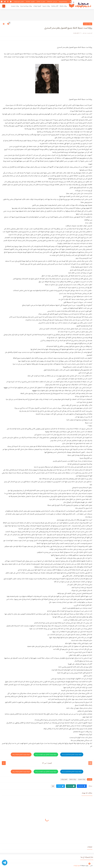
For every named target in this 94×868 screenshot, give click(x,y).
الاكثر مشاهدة (55, 6)
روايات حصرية (46, 6)
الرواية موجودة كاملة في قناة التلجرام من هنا (72, 755)
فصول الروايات (37, 6)
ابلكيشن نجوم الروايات (19, 2)
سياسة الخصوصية (63, 2)
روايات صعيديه (15, 6)
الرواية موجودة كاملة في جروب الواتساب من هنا (46, 755)
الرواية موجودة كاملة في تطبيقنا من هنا (21, 755)
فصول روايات (64, 779)
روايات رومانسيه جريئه (26, 6)
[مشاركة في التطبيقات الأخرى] (53, 786)
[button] (82, 786)
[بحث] (4, 6)
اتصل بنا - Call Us (41, 2)
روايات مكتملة (63, 6)
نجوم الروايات (77, 866)
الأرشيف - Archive (30, 2)
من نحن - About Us (52, 2)
